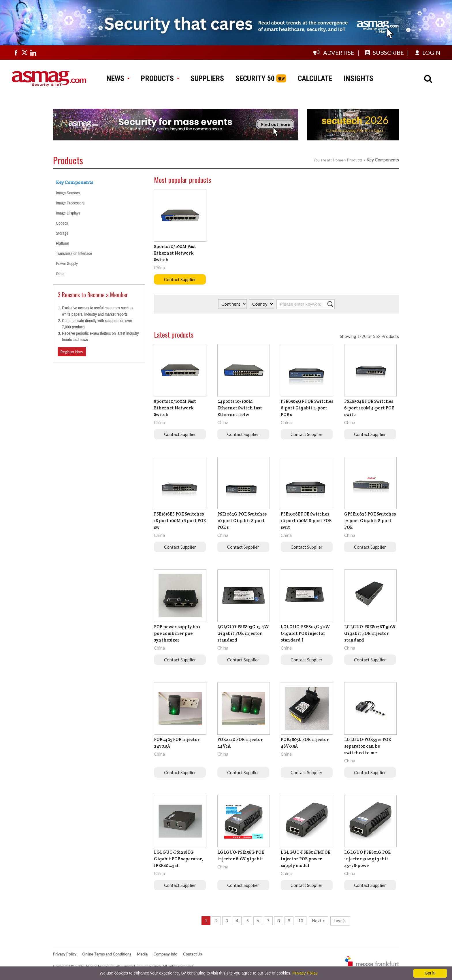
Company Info (165, 954)
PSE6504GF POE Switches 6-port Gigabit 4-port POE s (307, 408)
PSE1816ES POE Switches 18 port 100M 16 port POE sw (180, 521)
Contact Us (192, 954)
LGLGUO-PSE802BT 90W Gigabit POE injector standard (370, 633)
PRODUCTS (160, 78)
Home (338, 160)
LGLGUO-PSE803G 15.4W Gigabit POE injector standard (243, 633)
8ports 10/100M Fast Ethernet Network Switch (175, 253)
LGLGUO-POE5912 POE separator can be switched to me (368, 746)
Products (355, 160)
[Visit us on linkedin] (33, 52)
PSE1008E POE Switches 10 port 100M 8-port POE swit (306, 521)
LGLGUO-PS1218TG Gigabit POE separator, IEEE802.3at (179, 859)
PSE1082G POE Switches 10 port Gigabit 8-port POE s (242, 521)
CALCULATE (315, 78)
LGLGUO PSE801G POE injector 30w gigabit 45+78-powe (367, 859)
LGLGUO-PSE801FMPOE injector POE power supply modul (306, 859)
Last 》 (340, 921)
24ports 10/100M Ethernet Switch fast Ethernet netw (240, 408)
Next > (318, 921)
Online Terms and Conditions (107, 954)
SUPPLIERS (207, 78)
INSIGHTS (358, 78)
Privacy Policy (65, 954)
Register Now (72, 352)
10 (301, 921)
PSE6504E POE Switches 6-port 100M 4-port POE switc (369, 408)
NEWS (118, 78)
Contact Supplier (180, 279)
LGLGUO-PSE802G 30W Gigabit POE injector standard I (305, 633)
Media (142, 954)
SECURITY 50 (255, 78)
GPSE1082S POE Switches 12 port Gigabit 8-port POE (370, 521)
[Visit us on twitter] (25, 52)
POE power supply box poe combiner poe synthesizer (177, 633)
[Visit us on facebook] (16, 52)
